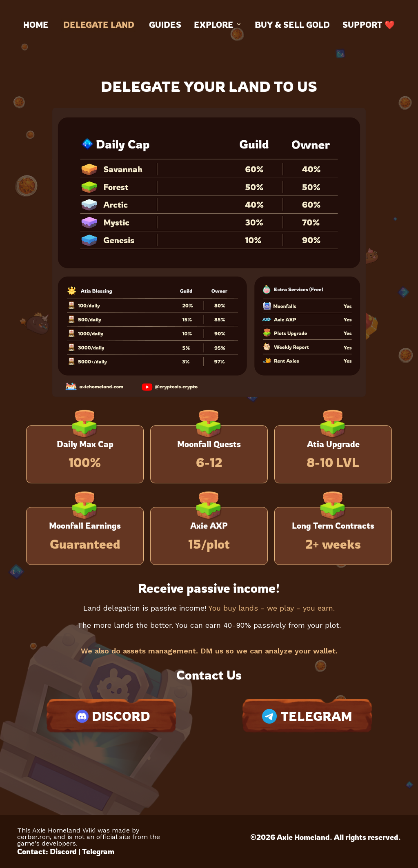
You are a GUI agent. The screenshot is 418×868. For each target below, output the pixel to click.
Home (36, 25)
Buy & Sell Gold (292, 25)
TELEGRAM (307, 716)
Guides (165, 25)
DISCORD (111, 716)
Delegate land (99, 25)
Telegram (98, 851)
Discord (63, 851)
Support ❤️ (369, 25)
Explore (218, 25)
